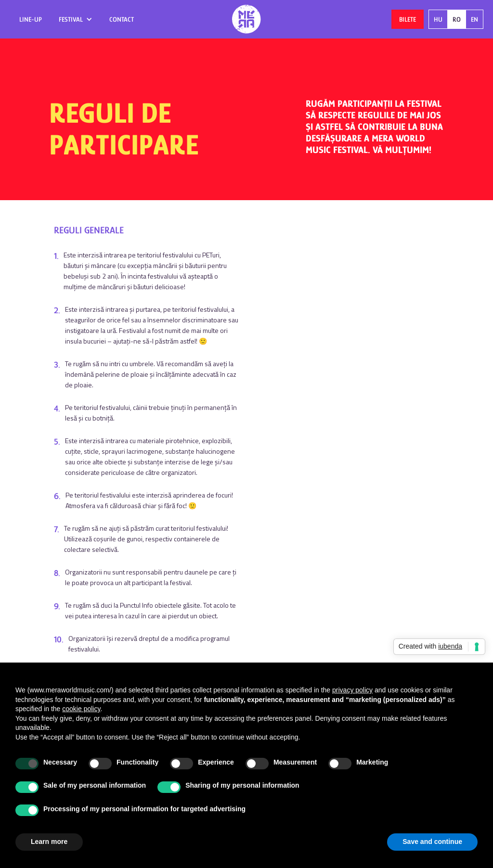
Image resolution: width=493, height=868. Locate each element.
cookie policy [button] (81, 709)
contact (122, 19)
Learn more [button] (49, 842)
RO (457, 19)
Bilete (408, 19)
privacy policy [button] (352, 690)
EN (474, 19)
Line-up (31, 19)
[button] (76, 19)
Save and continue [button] (432, 842)
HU (438, 19)
